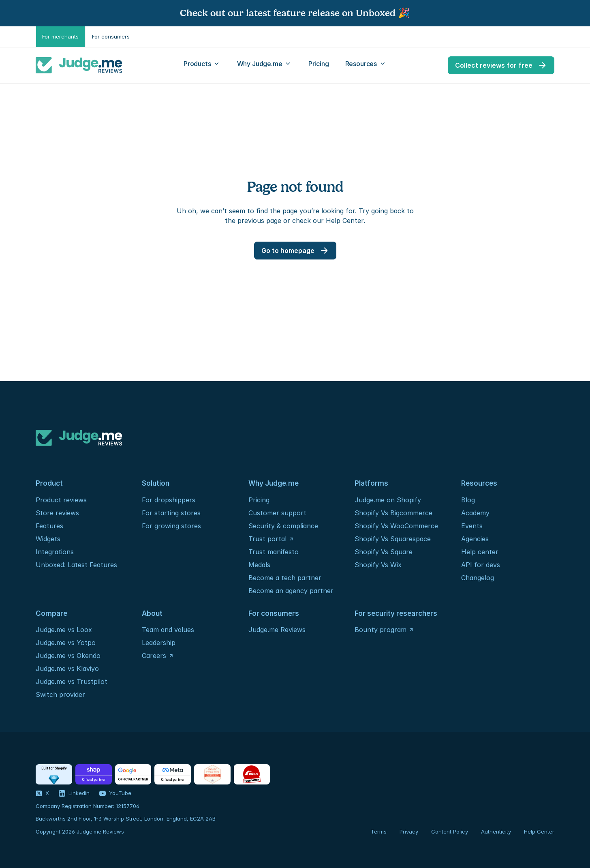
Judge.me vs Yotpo (66, 643)
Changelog (478, 578)
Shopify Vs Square (384, 552)
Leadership (159, 643)
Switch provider (60, 694)
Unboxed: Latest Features (76, 565)
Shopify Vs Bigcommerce (393, 513)
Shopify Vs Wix (378, 565)
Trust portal (267, 539)
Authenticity (496, 832)
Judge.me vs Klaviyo (67, 669)
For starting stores (171, 513)
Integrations (55, 552)
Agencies (475, 539)
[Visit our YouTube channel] (115, 793)
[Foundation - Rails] (252, 774)
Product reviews (61, 500)
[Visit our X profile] (42, 793)
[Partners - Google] (133, 774)
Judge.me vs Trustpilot (72, 682)
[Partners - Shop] (94, 774)
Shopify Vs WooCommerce (396, 526)
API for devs (482, 565)
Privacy (409, 832)
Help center (480, 552)
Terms (379, 832)
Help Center (539, 832)
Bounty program (381, 630)
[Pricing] (319, 65)
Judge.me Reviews (277, 630)
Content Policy (450, 832)
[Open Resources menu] (366, 65)
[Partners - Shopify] (54, 774)
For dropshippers (169, 500)
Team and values (168, 630)
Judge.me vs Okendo (68, 656)
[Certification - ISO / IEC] (212, 774)
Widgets (48, 539)
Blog (468, 500)
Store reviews (57, 513)
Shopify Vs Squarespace (393, 539)
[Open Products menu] (202, 65)
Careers (154, 656)
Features (49, 526)
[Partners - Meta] (173, 774)
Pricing (259, 500)
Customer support (277, 513)
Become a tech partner (285, 578)
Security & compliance (283, 526)
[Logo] (79, 65)
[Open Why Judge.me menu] (265, 65)
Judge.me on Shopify (388, 500)
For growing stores (171, 526)
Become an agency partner (291, 591)
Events (472, 526)
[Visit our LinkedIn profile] (74, 793)
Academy (475, 513)
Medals (259, 565)
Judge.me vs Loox (64, 630)
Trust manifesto (274, 552)
